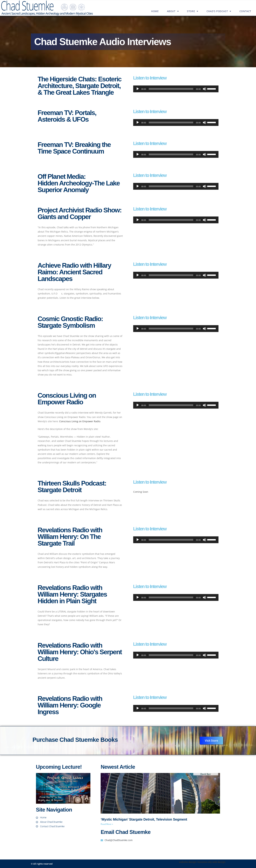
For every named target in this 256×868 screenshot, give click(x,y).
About (173, 11)
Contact (245, 11)
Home (155, 11)
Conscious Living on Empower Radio (80, 421)
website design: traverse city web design (202, 862)
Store (193, 11)
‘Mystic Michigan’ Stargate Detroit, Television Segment (144, 819)
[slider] (171, 89)
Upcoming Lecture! (59, 767)
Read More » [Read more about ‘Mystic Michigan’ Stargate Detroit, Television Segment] (107, 824)
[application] (176, 89)
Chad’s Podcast (219, 11)
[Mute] (204, 89)
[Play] (138, 89)
